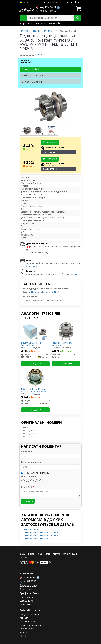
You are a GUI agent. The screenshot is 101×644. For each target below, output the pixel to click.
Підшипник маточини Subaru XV (38, 538)
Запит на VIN (26, 589)
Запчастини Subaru (30, 529)
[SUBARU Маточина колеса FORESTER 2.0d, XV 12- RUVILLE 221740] (35, 377)
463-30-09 (47, 7)
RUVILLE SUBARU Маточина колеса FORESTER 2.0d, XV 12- (35, 390)
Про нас (24, 636)
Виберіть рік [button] (31, 69)
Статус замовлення (29, 614)
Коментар (27, 487)
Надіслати (28, 501)
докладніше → (32, 256)
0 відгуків (40, 54)
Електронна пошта (31, 462)
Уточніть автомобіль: (27, 61)
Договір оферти (28, 629)
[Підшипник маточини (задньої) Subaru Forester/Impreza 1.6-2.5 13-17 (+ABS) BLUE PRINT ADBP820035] (35, 331)
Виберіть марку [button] (33, 75)
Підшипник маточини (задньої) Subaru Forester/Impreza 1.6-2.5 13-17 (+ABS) (34, 344)
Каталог (24, 632)
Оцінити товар (29, 477)
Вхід (78, 2)
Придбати (50, 142)
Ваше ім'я (26, 451)
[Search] (77, 18)
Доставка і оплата (51, 2)
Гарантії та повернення (31, 625)
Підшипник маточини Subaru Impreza (40, 535)
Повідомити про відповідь (35, 473)
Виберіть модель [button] (33, 82)
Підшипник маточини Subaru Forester (41, 532)
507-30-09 (46, 11)
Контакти (67, 2)
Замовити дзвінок (28, 585)
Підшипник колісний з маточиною (62, 344)
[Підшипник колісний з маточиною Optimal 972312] (66, 331)
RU (28, 2)
